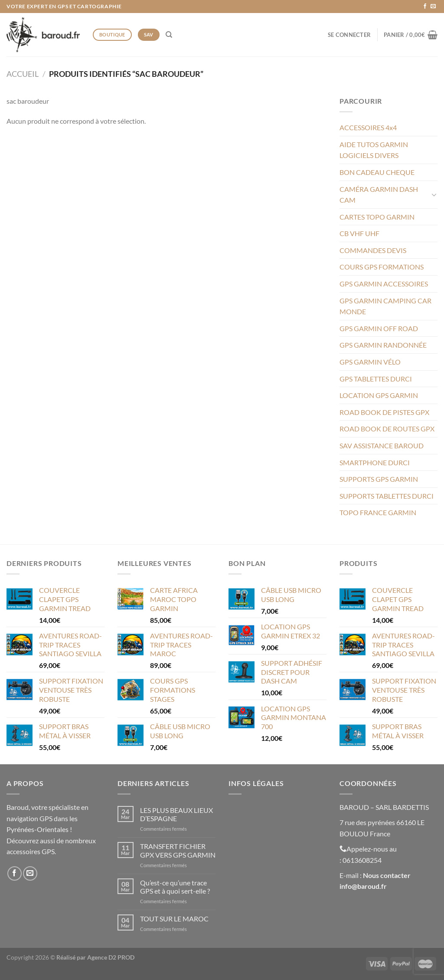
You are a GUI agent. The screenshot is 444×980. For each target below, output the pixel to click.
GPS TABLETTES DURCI (376, 379)
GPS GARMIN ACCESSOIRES (384, 284)
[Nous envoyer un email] (433, 7)
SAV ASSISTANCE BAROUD (382, 446)
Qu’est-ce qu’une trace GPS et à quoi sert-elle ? (175, 887)
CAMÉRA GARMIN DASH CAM (379, 195)
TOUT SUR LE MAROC (174, 919)
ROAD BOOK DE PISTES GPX (384, 412)
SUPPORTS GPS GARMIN (379, 479)
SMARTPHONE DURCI (375, 462)
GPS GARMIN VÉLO (370, 362)
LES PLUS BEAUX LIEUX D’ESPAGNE (176, 814)
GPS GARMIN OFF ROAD (379, 328)
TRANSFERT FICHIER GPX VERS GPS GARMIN (178, 850)
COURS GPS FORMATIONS (382, 267)
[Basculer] (434, 194)
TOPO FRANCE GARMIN (378, 512)
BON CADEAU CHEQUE (377, 172)
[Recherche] (169, 35)
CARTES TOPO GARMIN (377, 217)
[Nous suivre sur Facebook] (425, 7)
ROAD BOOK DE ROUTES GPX (387, 429)
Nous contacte (385, 875)
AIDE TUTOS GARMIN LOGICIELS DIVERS (374, 150)
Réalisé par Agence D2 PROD (95, 957)
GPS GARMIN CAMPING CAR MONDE (385, 306)
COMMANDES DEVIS (373, 250)
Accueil (23, 74)
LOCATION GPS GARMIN (379, 395)
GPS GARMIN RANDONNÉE (383, 345)
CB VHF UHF (359, 233)
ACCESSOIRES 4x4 (368, 127)
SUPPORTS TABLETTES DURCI (387, 496)
